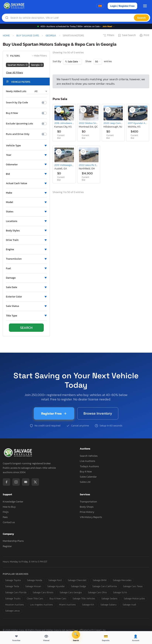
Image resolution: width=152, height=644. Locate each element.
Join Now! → (109, 26)
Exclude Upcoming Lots (19, 124)
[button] (26, 146)
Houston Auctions (14, 605)
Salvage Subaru (108, 605)
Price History (87, 512)
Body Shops (87, 507)
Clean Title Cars (35, 599)
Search (141, 18)
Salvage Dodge (78, 586)
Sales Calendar (88, 477)
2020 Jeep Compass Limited (119, 123)
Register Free (54, 413)
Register (7, 546)
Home (6, 35)
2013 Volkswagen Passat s (69, 165)
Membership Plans (13, 541)
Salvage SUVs (120, 592)
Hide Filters (39, 56)
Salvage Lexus (12, 611)
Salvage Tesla (12, 586)
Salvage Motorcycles (134, 599)
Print (144, 35)
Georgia (51, 35)
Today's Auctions (89, 466)
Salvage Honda (35, 580)
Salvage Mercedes (122, 580)
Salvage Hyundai (56, 586)
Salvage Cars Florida (16, 592)
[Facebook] (6, 482)
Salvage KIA (88, 605)
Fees (5, 517)
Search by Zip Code (17, 103)
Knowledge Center (13, 502)
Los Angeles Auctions (41, 605)
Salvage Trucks (13, 599)
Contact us (9, 522)
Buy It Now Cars (58, 599)
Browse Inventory (98, 413)
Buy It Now (12, 113)
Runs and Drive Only (18, 134)
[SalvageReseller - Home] (15, 6)
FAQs (6, 512)
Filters (108, 35)
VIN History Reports (91, 517)
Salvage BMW (100, 580)
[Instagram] (16, 482)
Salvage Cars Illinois (43, 592)
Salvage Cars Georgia (71, 592)
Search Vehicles (89, 456)
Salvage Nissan (33, 586)
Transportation (88, 502)
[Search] (72, 18)
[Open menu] (145, 6)
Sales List (85, 482)
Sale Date (73, 62)
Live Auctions (87, 461)
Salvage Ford (55, 580)
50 (97, 62)
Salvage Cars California (105, 586)
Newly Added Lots (16, 91)
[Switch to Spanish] (100, 6)
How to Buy (9, 507)
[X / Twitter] (35, 482)
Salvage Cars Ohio (97, 592)
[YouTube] (26, 482)
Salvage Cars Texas (133, 586)
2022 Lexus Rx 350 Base (92, 165)
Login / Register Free (122, 6)
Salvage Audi (129, 605)
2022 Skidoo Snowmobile (93, 123)
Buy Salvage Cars (28, 35)
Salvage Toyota (13, 580)
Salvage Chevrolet (77, 580)
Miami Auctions (67, 605)
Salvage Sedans (109, 599)
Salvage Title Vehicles (84, 599)
